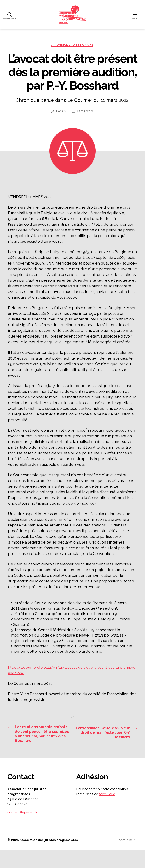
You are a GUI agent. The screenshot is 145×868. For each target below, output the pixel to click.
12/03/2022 (86, 121)
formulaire (107, 812)
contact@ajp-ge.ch (22, 830)
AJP (64, 121)
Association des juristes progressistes (51, 858)
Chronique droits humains (72, 54)
